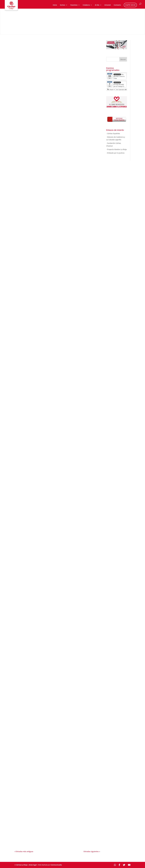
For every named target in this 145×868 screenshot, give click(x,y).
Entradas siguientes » (92, 851)
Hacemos (74, 5)
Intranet (108, 5)
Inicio (55, 5)
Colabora (86, 5)
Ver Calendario (121, 90)
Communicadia (56, 865)
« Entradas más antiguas (24, 851)
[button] (111, 90)
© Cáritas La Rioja (21, 865)
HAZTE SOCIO (130, 5)
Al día (97, 5)
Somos (63, 5)
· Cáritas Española (113, 133)
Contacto (117, 5)
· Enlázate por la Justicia (115, 153)
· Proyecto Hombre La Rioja (116, 149)
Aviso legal (33, 865)
